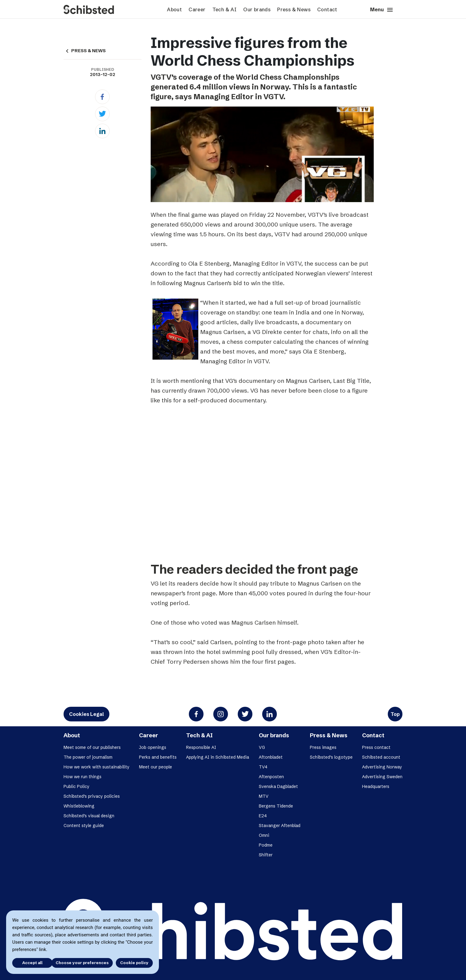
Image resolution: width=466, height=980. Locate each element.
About (174, 9)
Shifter (266, 855)
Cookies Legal (86, 714)
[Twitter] (102, 114)
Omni (264, 835)
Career (197, 9)
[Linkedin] (102, 131)
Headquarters (376, 786)
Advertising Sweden (382, 777)
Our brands (257, 9)
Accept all (30, 963)
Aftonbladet (271, 757)
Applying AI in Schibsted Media (218, 757)
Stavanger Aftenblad (280, 826)
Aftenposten (271, 777)
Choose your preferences (82, 963)
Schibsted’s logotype (331, 757)
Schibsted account (381, 757)
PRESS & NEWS (85, 51)
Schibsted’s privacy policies (92, 796)
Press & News (294, 9)
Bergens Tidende (276, 806)
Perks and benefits (158, 757)
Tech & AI (225, 9)
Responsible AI (201, 747)
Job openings (153, 747)
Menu (382, 10)
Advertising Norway (382, 767)
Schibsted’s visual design (89, 816)
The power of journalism (88, 757)
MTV (264, 796)
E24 (263, 816)
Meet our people (156, 767)
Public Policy (77, 786)
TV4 (263, 767)
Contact (327, 9)
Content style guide (84, 826)
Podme (266, 845)
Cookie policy (134, 963)
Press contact (376, 747)
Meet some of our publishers (92, 747)
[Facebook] (102, 97)
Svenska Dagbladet (278, 786)
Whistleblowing (79, 806)
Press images (323, 747)
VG (262, 747)
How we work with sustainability (97, 767)
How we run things (83, 777)
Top (395, 714)
